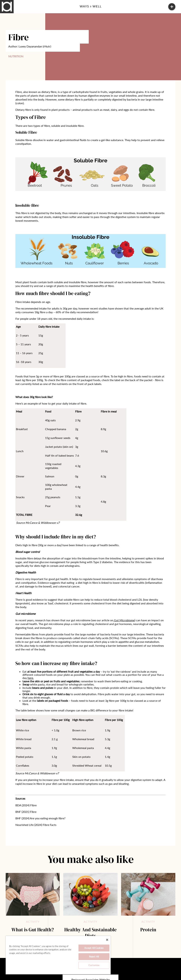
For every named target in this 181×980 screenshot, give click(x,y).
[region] (58, 955)
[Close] (107, 940)
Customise (94, 965)
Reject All (94, 957)
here (30, 678)
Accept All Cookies (94, 948)
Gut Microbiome (124, 620)
